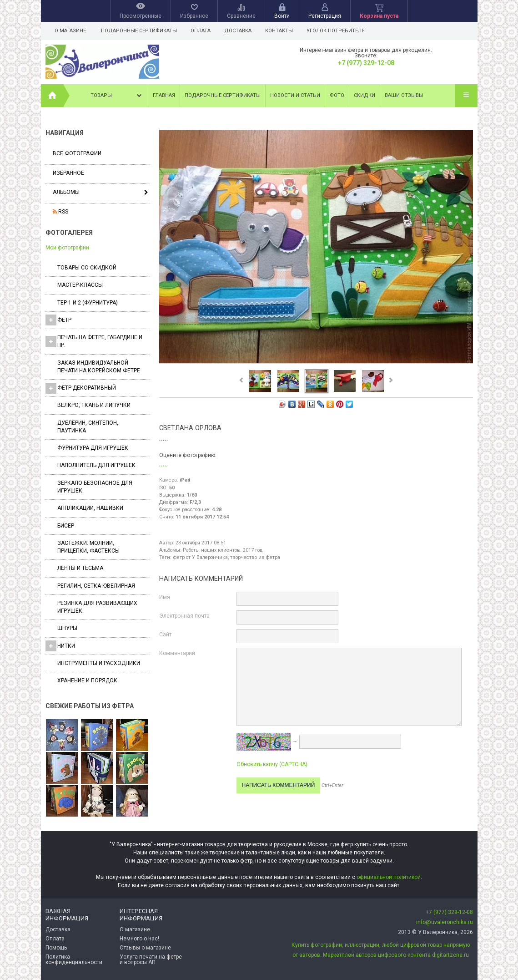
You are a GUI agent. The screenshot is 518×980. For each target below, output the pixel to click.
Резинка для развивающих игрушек (97, 607)
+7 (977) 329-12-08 (366, 63)
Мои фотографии (67, 248)
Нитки (60, 646)
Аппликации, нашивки (90, 508)
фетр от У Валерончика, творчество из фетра (226, 557)
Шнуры (67, 628)
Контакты (283, 31)
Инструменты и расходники (99, 663)
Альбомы (66, 192)
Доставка (241, 31)
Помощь (56, 948)
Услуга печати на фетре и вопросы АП (151, 960)
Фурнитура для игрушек (93, 448)
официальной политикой (389, 877)
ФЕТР (58, 320)
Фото (337, 95)
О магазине (70, 31)
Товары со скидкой (87, 268)
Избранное (68, 173)
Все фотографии (77, 153)
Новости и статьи (295, 95)
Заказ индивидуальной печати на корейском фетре (99, 367)
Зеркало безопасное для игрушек (95, 487)
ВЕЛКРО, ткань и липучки (94, 405)
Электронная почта (184, 616)
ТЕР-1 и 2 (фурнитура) (88, 303)
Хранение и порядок (87, 680)
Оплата (202, 31)
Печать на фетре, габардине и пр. (94, 341)
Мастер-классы (80, 285)
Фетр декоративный (81, 388)
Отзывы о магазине (145, 948)
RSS (60, 212)
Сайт (165, 635)
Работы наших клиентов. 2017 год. (223, 550)
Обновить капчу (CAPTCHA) (272, 764)
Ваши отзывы (404, 95)
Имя (165, 597)
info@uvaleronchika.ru (445, 922)
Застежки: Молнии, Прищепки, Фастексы (88, 547)
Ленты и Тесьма (80, 568)
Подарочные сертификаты (139, 31)
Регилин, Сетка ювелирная (96, 586)
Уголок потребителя (341, 31)
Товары (117, 96)
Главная (164, 95)
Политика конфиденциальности (74, 960)
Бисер (66, 526)
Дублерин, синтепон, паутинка (88, 427)
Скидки (365, 95)
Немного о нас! (139, 939)
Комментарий (177, 653)
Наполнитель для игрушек (96, 465)
